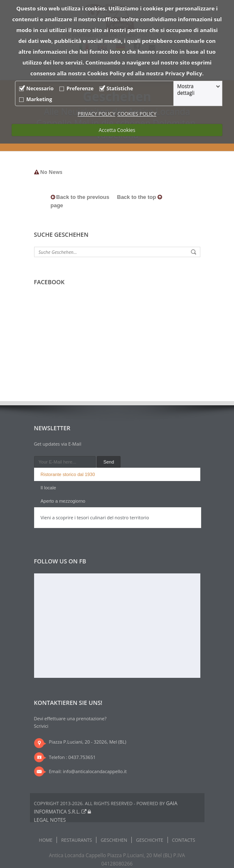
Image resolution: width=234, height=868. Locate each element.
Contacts (184, 840)
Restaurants (76, 840)
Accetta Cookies (117, 130)
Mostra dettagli (186, 90)
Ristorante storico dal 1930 (68, 474)
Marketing (39, 99)
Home (46, 840)
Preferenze (80, 88)
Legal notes (50, 820)
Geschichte (149, 840)
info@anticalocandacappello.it (95, 771)
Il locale (48, 488)
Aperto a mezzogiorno (63, 501)
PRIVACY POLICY (97, 114)
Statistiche (120, 88)
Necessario (40, 88)
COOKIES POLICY (137, 114)
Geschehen (114, 840)
